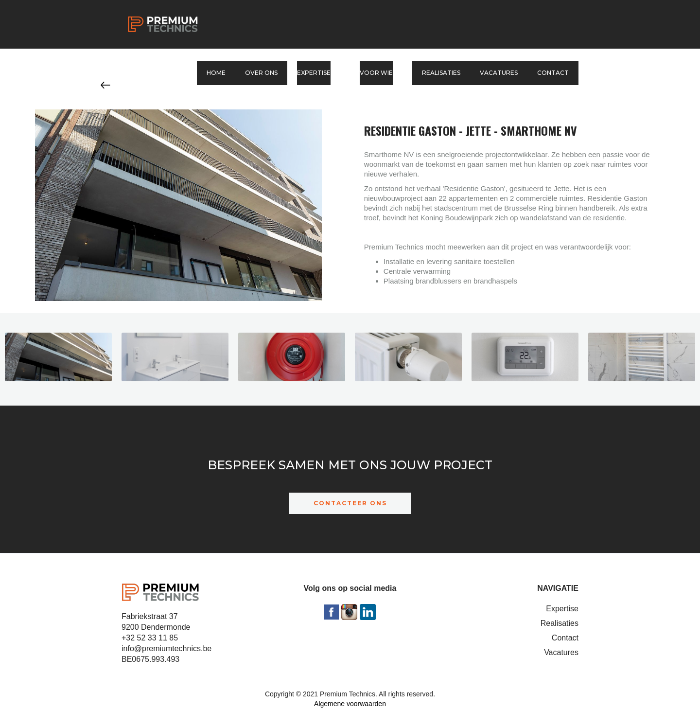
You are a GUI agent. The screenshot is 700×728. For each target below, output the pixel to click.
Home (216, 73)
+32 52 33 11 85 (150, 638)
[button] (319, 73)
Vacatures (499, 73)
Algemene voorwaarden (350, 704)
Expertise (562, 609)
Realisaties (441, 73)
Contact (553, 73)
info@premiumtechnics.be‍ (166, 648)
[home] (163, 24)
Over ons (261, 73)
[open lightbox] (58, 360)
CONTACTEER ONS (350, 503)
